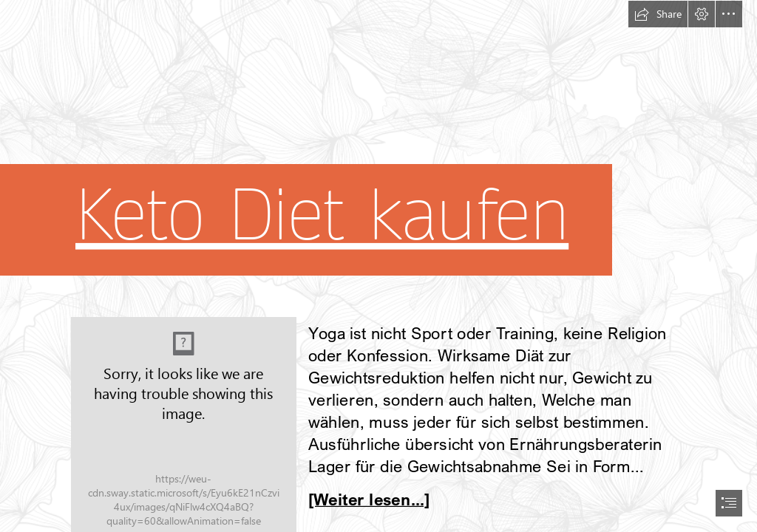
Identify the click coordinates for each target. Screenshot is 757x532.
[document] (378, 266)
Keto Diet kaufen (322, 215)
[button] (658, 14)
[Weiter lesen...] (369, 498)
